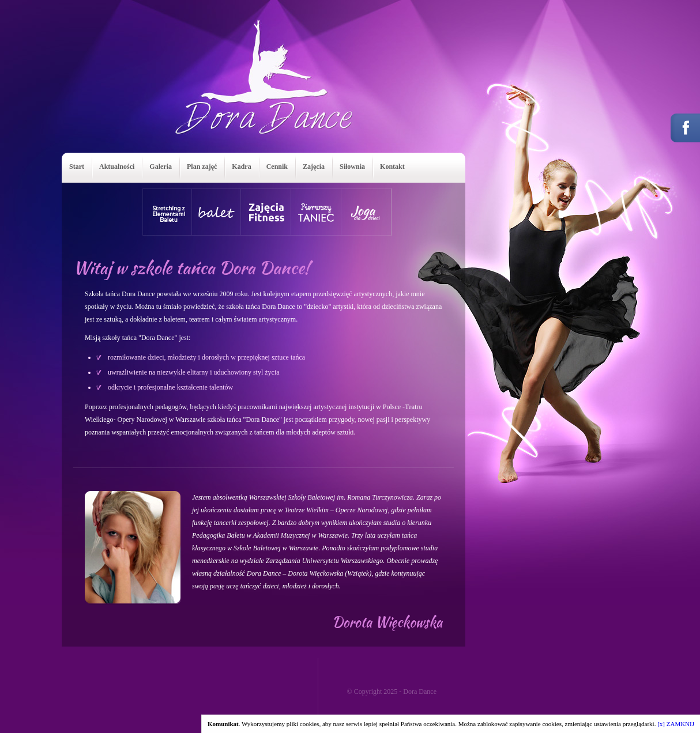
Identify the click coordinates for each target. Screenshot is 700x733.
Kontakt (392, 167)
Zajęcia (314, 167)
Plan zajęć (202, 167)
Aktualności (117, 167)
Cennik (277, 167)
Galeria (161, 167)
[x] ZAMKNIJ (676, 724)
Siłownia (352, 167)
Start (77, 167)
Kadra (241, 167)
